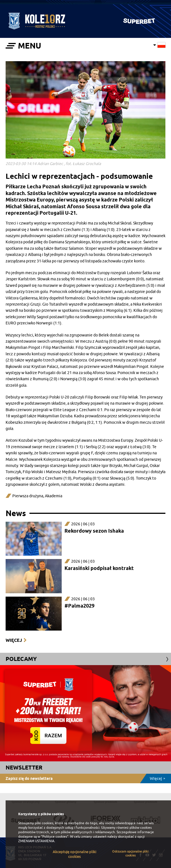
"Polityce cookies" (55, 837)
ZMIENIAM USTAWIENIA (36, 841)
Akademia (54, 496)
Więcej (14, 640)
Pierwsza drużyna (28, 496)
